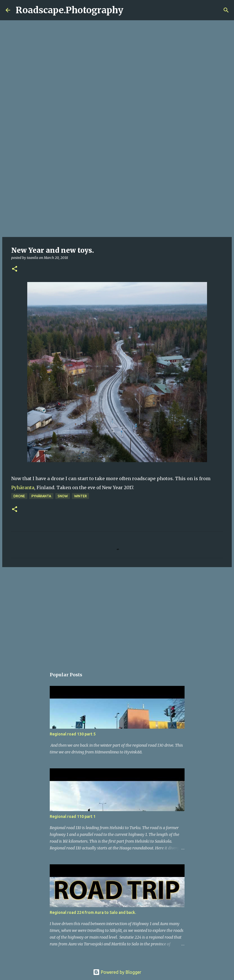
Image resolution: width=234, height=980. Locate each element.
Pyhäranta (23, 487)
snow (63, 496)
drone (19, 496)
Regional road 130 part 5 (73, 734)
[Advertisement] (117, 193)
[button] (15, 269)
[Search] (131, 10)
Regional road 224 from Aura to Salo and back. (93, 912)
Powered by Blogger (117, 972)
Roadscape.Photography (70, 10)
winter (80, 496)
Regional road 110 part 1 (73, 816)
